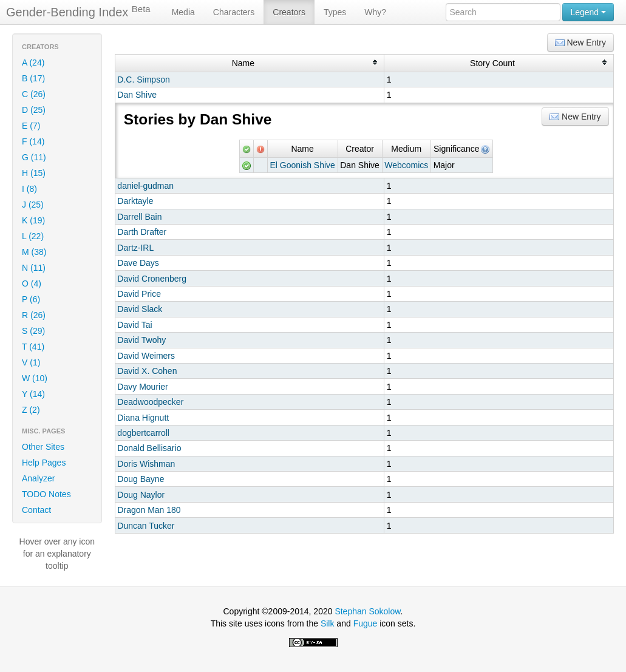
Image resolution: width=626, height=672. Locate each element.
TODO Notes (46, 494)
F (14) (33, 141)
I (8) (29, 189)
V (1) (31, 362)
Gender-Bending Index (78, 12)
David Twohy (141, 340)
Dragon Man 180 (149, 510)
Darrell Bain (139, 217)
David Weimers (146, 356)
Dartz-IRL (135, 248)
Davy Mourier (142, 387)
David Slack (140, 309)
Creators (289, 12)
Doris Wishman (146, 464)
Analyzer (38, 478)
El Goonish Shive (302, 165)
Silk (328, 623)
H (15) (34, 173)
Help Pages (44, 463)
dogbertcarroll (143, 433)
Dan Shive (137, 95)
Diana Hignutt (143, 418)
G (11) (34, 157)
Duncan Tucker (146, 526)
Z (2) (31, 410)
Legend (588, 12)
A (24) (33, 63)
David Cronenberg (152, 279)
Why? (375, 12)
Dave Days (138, 263)
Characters (234, 12)
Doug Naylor (141, 495)
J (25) (33, 205)
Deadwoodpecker (150, 402)
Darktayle (135, 201)
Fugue (366, 623)
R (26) (34, 315)
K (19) (33, 220)
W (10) (35, 378)
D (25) (34, 110)
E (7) (31, 126)
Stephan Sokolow (367, 611)
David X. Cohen (147, 371)
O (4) (32, 283)
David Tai (134, 325)
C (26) (34, 94)
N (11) (34, 268)
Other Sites (43, 447)
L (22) (33, 236)
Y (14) (33, 394)
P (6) (31, 299)
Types (335, 12)
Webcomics (406, 165)
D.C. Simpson (143, 80)
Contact (36, 510)
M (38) (34, 252)
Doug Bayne (141, 479)
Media (183, 12)
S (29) (33, 331)
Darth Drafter (142, 232)
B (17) (33, 78)
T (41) (33, 347)
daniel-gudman (145, 186)
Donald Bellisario (149, 448)
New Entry (580, 43)
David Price (139, 294)
